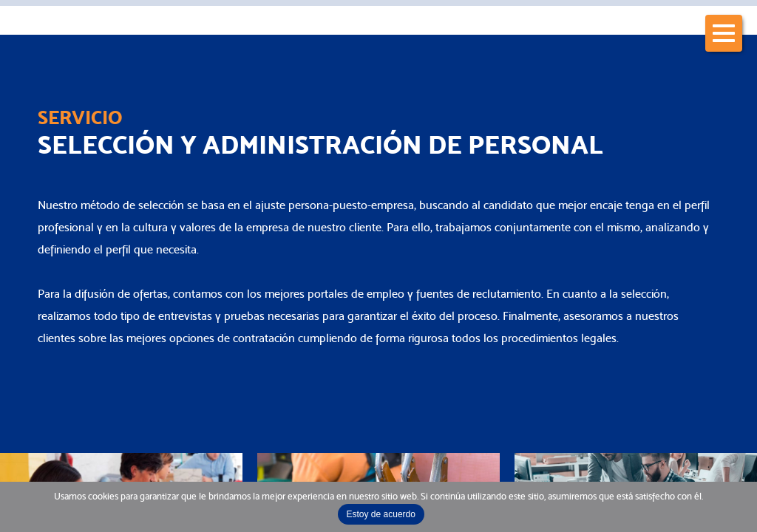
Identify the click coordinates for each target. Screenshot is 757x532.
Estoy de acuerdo (381, 514)
